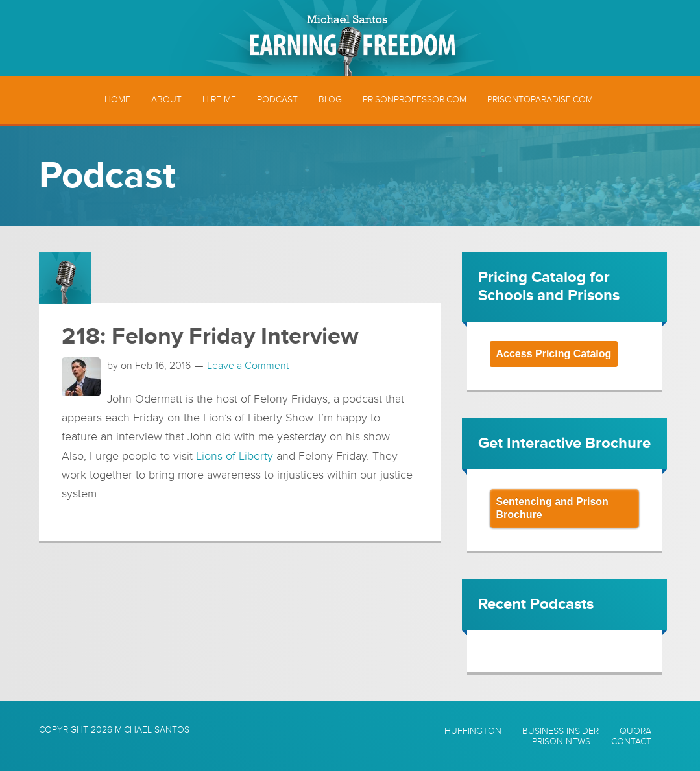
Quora (635, 731)
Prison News (561, 742)
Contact (631, 742)
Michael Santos (152, 730)
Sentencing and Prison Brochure (552, 508)
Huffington (473, 731)
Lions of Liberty (235, 456)
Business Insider (561, 731)
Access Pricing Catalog (554, 354)
